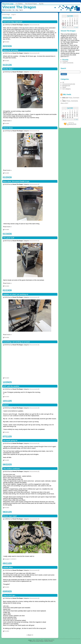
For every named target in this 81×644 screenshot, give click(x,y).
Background (66, 86)
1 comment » (13, 559)
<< (63, 27)
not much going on (10, 440)
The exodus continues (11, 469)
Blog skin (32, 641)
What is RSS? (64, 103)
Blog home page (8, 4)
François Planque (40, 641)
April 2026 (70, 16)
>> (77, 27)
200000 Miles (8, 567)
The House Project (31, 4)
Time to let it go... (10, 595)
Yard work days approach (13, 22)
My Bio (41, 4)
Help (34, 640)
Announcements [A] (34, 25)
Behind (6, 405)
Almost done (8, 128)
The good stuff (9, 238)
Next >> (31, 635)
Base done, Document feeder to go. (16, 181)
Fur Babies (19, 4)
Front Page (6, 14)
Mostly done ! (8, 69)
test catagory (66, 89)
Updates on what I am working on (16, 294)
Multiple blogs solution (49, 640)
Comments (74, 101)
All (63, 82)
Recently (65, 60)
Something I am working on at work (16, 342)
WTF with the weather (11, 386)
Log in (13, 14)
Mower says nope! (10, 516)
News (64, 87)
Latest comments (68, 63)
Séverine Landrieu (49, 641)
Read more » (7, 121)
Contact (30, 640)
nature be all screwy (11, 50)
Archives (65, 61)
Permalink (6, 42)
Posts (70, 98)
